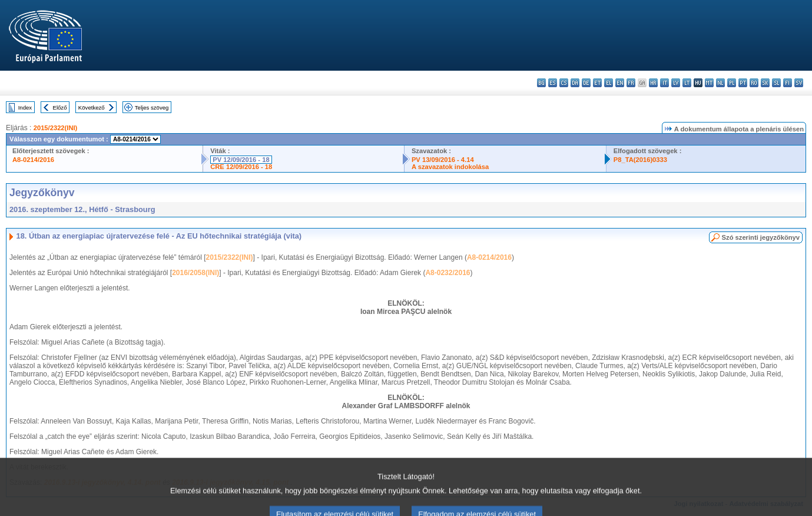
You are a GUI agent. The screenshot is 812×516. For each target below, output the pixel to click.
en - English (620, 83)
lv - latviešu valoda (676, 83)
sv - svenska (799, 83)
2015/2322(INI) (56, 128)
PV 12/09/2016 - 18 (241, 160)
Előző (60, 107)
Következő (92, 107)
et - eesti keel (597, 83)
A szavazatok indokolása (450, 167)
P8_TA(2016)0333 (640, 160)
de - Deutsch (586, 83)
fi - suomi (788, 83)
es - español (553, 83)
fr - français (631, 83)
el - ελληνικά (609, 83)
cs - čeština (564, 83)
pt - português (743, 83)
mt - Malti (709, 83)
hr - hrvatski (653, 83)
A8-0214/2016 (33, 160)
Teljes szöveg (152, 107)
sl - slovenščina (776, 83)
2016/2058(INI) (195, 273)
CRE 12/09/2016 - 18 (241, 167)
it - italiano (664, 83)
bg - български (541, 83)
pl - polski (732, 83)
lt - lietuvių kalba (687, 83)
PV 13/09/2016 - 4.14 (443, 160)
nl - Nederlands (720, 83)
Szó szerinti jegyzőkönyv (761, 237)
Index (25, 107)
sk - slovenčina (765, 83)
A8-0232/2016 (448, 273)
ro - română (754, 83)
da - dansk (575, 83)
